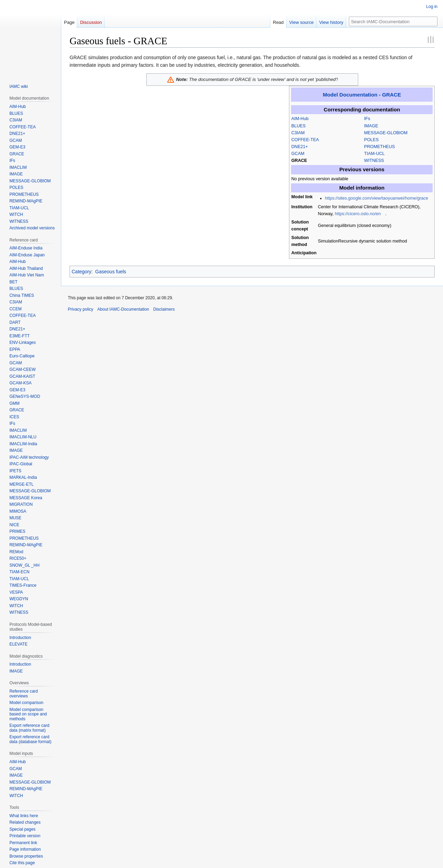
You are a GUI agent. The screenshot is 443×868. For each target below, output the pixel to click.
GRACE (299, 161)
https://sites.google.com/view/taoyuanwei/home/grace (377, 198)
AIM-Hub (300, 119)
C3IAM (298, 133)
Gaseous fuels (111, 272)
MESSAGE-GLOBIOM (386, 133)
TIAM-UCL (374, 154)
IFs (367, 119)
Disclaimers (164, 309)
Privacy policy (80, 309)
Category (82, 272)
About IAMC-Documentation (123, 309)
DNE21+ (300, 147)
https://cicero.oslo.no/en (358, 214)
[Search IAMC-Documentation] (393, 21)
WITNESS (374, 161)
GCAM (298, 154)
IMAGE (371, 126)
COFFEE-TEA (305, 140)
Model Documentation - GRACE (362, 95)
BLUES (299, 126)
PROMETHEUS (379, 147)
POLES (371, 140)
